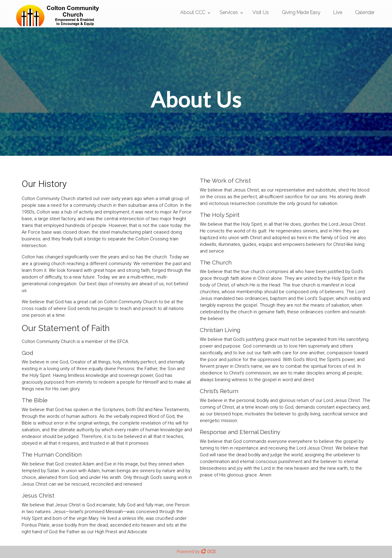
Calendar (365, 12)
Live (338, 12)
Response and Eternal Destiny (240, 432)
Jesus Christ (38, 495)
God (27, 353)
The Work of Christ (225, 181)
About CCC (193, 12)
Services (229, 12)
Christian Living (220, 330)
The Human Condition (52, 454)
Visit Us (261, 12)
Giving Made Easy (301, 12)
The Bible (35, 400)
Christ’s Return (219, 391)
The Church (216, 262)
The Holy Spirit (220, 215)
